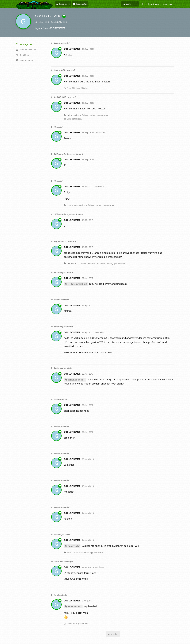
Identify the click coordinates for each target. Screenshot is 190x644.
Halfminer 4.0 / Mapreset (65, 241)
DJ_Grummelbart (77, 284)
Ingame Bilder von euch (64, 70)
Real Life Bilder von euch (65, 97)
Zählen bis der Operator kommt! (68, 154)
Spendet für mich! (62, 534)
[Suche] (130, 4)
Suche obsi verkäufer (63, 368)
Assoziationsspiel (62, 43)
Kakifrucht (74, 546)
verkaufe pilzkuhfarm (64, 272)
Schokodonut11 (77, 380)
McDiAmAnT (75, 606)
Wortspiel (58, 127)
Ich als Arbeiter (61, 399)
